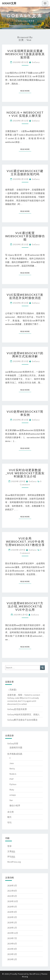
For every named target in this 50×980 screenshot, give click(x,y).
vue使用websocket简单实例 (25, 413)
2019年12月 (13, 933)
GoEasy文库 (9, 3)
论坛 (9, 822)
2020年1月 (12, 928)
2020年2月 (12, 922)
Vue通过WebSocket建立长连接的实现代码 (25, 172)
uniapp (13, 795)
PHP (12, 779)
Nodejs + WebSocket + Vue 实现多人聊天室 (25, 114)
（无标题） (13, 690)
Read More (26, 91)
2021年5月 (12, 896)
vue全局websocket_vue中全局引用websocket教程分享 (25, 541)
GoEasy (36, 62)
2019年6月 (12, 944)
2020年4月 (12, 912)
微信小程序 (15, 805)
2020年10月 (13, 901)
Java (12, 763)
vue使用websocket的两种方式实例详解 (25, 355)
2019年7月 (12, 938)
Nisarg (25, 977)
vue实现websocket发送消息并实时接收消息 (25, 296)
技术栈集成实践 (15, 754)
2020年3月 (12, 917)
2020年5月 (12, 907)
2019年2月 (12, 959)
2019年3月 (12, 954)
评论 (11, 857)
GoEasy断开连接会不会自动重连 (22, 720)
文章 (11, 851)
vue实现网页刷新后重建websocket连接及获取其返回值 (25, 54)
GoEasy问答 (13, 743)
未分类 (11, 812)
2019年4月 (12, 949)
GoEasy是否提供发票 (17, 709)
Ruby (12, 790)
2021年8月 (12, 891)
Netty (12, 769)
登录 (9, 846)
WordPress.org (14, 862)
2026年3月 (12, 886)
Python (13, 784)
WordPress (35, 974)
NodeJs (13, 774)
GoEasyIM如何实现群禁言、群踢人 (24, 714)
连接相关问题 (16, 747)
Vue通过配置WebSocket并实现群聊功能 (25, 236)
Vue (11, 800)
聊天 (9, 817)
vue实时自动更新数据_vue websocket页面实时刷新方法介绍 (25, 473)
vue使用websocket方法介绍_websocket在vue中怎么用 (25, 606)
